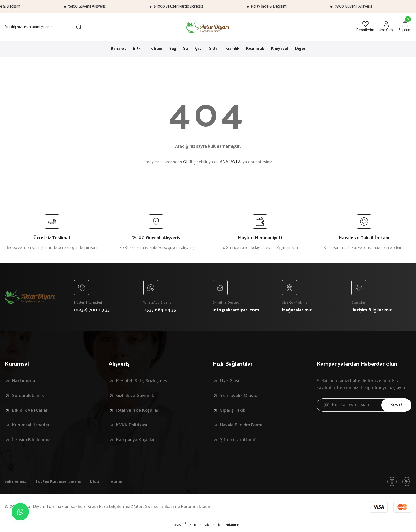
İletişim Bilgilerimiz (31, 442)
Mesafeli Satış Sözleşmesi (142, 383)
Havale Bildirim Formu (242, 427)
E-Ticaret (196, 528)
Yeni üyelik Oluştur (239, 397)
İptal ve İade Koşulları (138, 412)
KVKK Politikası (132, 427)
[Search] (43, 27)
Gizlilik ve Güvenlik (135, 397)
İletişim (126, 484)
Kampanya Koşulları (136, 442)
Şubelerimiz (17, 484)
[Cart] (405, 27)
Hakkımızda (24, 383)
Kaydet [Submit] (394, 406)
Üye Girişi (230, 383)
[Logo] (208, 27)
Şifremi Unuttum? (238, 442)
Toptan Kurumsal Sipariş (64, 484)
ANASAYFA (230, 162)
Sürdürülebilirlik (28, 397)
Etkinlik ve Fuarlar (30, 412)
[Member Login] (386, 27)
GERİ (188, 162)
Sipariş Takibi (233, 412)
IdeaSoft (180, 528)
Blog (104, 484)
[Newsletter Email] (364, 407)
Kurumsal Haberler (31, 427)
